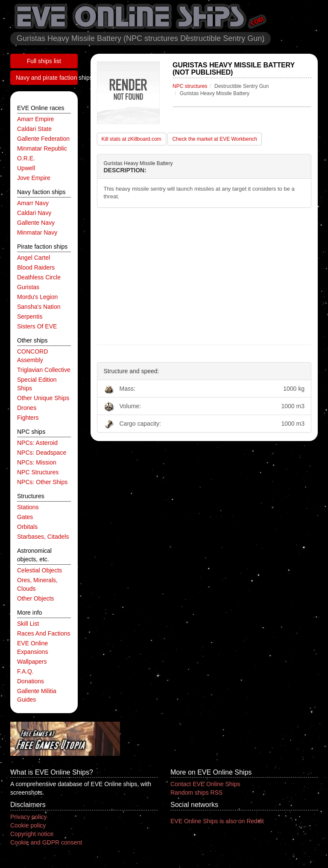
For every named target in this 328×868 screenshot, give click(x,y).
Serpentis (30, 316)
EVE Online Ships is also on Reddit (217, 821)
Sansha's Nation (39, 307)
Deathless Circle (39, 277)
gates (25, 517)
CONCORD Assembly (32, 356)
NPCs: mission (37, 462)
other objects (35, 598)
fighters (28, 418)
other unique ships (43, 398)
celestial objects (40, 570)
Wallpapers (32, 662)
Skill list (28, 624)
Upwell (26, 168)
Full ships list (44, 61)
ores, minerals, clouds (37, 584)
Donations (31, 681)
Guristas (28, 287)
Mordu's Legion (37, 297)
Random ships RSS (196, 793)
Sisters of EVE (37, 326)
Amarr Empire (35, 119)
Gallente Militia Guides (37, 695)
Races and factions (44, 633)
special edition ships (37, 384)
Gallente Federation (43, 139)
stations (28, 507)
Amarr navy (33, 203)
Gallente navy (36, 223)
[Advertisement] (204, 276)
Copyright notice (32, 834)
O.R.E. (26, 158)
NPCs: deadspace (42, 453)
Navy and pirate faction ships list (47, 78)
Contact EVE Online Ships (205, 784)
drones (27, 408)
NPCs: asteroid (37, 443)
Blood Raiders (36, 267)
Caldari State (34, 129)
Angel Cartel (34, 258)
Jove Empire (34, 178)
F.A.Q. (25, 671)
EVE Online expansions (32, 647)
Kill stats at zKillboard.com (132, 139)
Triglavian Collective (44, 370)
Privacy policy (29, 817)
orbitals (27, 527)
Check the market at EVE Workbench (215, 139)
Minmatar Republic (42, 148)
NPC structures (38, 472)
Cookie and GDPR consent (46, 842)
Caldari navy (34, 213)
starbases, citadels (43, 537)
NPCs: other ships (42, 482)
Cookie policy (28, 825)
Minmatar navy (37, 232)
